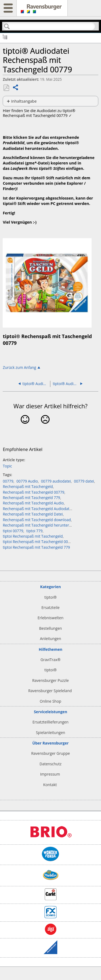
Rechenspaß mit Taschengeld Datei (33, 514)
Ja (25, 427)
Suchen (7, 27)
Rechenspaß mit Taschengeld (28, 486)
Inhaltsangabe (24, 101)
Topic (7, 466)
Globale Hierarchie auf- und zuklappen (5, 36)
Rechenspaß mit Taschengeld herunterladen (41, 525)
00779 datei (84, 481)
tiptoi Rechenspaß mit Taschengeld (33, 536)
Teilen (16, 88)
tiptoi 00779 (13, 531)
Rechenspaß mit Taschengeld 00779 (33, 492)
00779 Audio (27, 481)
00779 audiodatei (56, 481)
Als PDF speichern (6, 88)
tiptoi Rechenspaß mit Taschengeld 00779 (38, 542)
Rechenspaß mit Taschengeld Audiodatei (37, 509)
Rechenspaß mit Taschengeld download (37, 520)
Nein (45, 427)
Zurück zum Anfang (19, 367)
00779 (8, 481)
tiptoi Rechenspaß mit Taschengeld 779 (36, 547)
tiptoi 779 (34, 531)
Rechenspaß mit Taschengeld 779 (31, 498)
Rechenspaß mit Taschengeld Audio (33, 503)
